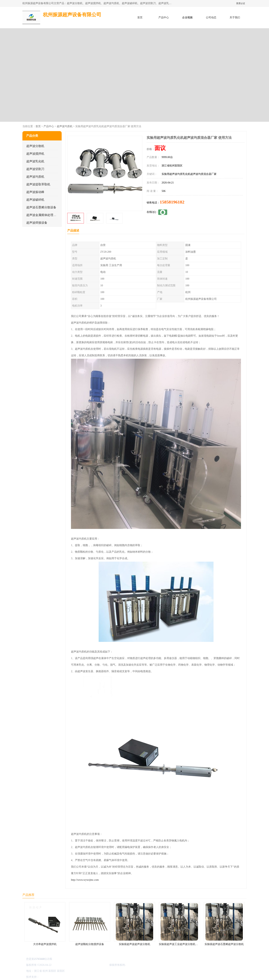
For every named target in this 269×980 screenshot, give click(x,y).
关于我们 (235, 17)
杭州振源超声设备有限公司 (93, 965)
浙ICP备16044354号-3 (64, 965)
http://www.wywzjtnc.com (85, 880)
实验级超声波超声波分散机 (134, 944)
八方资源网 (47, 977)
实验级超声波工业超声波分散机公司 (180, 944)
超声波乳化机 (35, 161)
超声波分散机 (35, 146)
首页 (140, 17)
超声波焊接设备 (37, 223)
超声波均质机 (65, 126)
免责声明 (59, 977)
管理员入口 (71, 977)
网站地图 (84, 977)
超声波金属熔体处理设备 (43, 215)
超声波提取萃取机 (38, 184)
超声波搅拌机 (35, 154)
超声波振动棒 (35, 192)
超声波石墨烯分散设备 (41, 207)
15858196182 (172, 202)
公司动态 (211, 17)
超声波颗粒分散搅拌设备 (90, 944)
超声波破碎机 (35, 200)
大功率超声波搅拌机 (45, 944)
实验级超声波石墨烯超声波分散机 (224, 944)
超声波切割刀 (35, 169)
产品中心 (164, 17)
